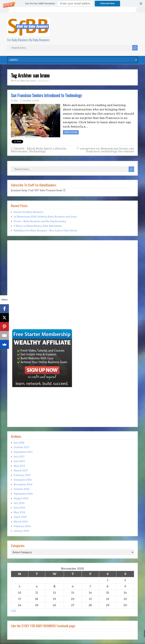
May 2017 (19, 466)
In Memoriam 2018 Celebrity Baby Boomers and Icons (45, 217)
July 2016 (19, 503)
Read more (71, 132)
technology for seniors (118, 151)
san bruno (121, 148)
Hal (16, 101)
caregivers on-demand (96, 148)
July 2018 (19, 443)
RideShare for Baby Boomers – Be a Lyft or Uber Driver (46, 231)
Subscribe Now (108, 3)
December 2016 (23, 480)
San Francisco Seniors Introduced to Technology (46, 95)
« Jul (13, 611)
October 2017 (21, 447)
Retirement (19, 151)
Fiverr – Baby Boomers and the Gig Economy (40, 221)
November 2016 (23, 484)
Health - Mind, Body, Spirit (33, 148)
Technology (37, 151)
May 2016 (20, 512)
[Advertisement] (22, 303)
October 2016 (22, 489)
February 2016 (22, 526)
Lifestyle (60, 148)
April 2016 (20, 517)
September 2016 (23, 494)
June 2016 (19, 508)
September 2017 (23, 452)
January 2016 (21, 531)
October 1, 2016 (31, 101)
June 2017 (19, 461)
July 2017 (19, 457)
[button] (72, 3)
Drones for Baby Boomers (29, 212)
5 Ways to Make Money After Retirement (38, 226)
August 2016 (21, 498)
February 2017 (22, 475)
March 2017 (21, 471)
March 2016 (21, 522)
